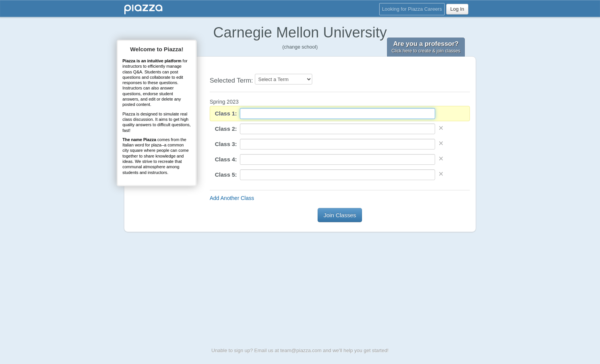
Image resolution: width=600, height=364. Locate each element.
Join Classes (340, 215)
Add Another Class (232, 198)
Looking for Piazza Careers (412, 9)
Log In (457, 9)
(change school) (300, 47)
